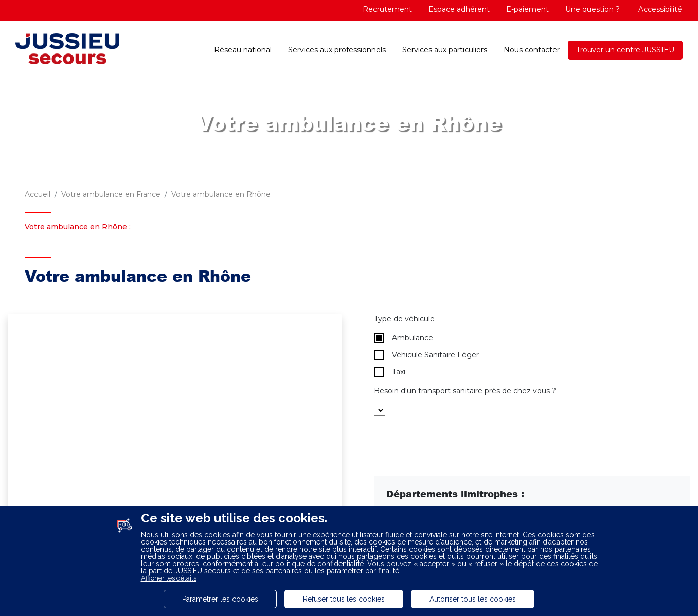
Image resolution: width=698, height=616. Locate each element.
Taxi (390, 372)
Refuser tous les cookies (344, 599)
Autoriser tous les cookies (473, 599)
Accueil (38, 194)
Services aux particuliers (445, 50)
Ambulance (404, 338)
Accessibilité (659, 9)
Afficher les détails (169, 578)
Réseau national (243, 50)
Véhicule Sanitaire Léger (426, 355)
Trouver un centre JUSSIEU (625, 50)
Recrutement (387, 9)
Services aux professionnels (337, 50)
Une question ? (593, 9)
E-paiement (527, 9)
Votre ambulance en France (111, 194)
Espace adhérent (459, 9)
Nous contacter (532, 50)
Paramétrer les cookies (220, 599)
